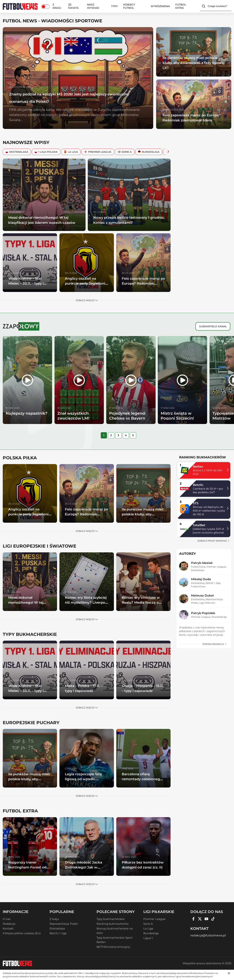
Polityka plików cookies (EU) (22, 933)
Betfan (198, 467)
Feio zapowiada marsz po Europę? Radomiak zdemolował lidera (188, 115)
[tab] (104, 435)
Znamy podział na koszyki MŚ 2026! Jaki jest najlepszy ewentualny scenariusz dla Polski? (77, 97)
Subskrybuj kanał (213, 326)
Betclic (198, 485)
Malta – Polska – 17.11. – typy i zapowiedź (86, 688)
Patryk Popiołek (203, 613)
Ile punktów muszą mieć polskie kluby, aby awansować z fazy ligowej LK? (193, 63)
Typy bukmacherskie (111, 919)
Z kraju (57, 6)
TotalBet (199, 525)
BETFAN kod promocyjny (113, 947)
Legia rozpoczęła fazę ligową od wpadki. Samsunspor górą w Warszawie (86, 781)
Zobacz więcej (87, 300)
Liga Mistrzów (207, 603)
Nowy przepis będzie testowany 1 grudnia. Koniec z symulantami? (127, 220)
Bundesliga (149, 152)
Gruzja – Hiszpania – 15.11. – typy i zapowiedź (142, 691)
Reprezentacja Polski (64, 924)
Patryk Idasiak (202, 563)
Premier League (98, 152)
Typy (114, 6)
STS (196, 503)
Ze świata (73, 6)
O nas (7, 919)
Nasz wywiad (93, 6)
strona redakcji (215, 644)
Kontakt (8, 929)
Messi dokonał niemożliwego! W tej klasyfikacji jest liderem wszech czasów (44, 222)
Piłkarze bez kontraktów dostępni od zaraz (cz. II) (143, 867)
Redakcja (9, 924)
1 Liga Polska (46, 152)
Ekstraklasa (17, 152)
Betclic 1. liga (213, 583)
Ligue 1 (148, 938)
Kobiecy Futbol (129, 6)
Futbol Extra (181, 6)
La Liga (71, 152)
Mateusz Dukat (202, 595)
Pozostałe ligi (219, 617)
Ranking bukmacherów (113, 924)
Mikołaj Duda (201, 579)
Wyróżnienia (160, 6)
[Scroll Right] (167, 152)
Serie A (125, 152)
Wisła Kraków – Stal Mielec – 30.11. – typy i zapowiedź (30, 283)
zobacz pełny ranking (213, 541)
